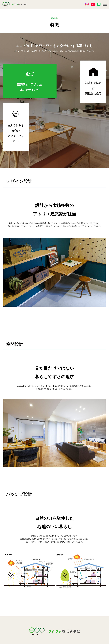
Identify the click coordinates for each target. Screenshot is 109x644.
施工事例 (50, 605)
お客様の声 (51, 612)
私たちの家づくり (34, 605)
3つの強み (31, 616)
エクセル (44, 634)
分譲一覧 (50, 608)
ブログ (49, 616)
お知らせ (30, 608)
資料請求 (50, 620)
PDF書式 (65, 634)
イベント (30, 612)
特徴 (29, 620)
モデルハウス (32, 624)
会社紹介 (67, 604)
